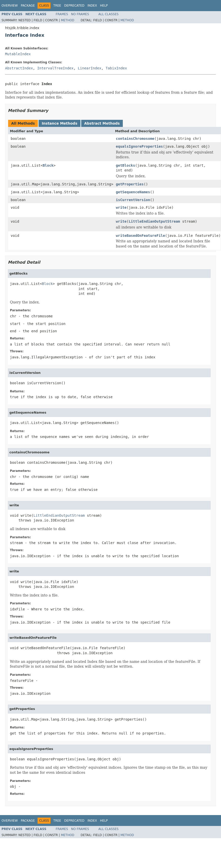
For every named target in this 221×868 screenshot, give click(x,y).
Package (28, 6)
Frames (62, 14)
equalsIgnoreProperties (139, 146)
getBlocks (126, 165)
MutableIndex (18, 54)
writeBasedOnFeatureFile (141, 236)
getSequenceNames (133, 192)
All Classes (108, 14)
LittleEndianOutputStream (154, 221)
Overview (10, 6)
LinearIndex (90, 68)
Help (104, 6)
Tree (57, 6)
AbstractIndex (19, 68)
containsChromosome (135, 139)
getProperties (130, 184)
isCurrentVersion (133, 200)
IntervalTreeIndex (55, 68)
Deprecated (74, 6)
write (121, 207)
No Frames (80, 14)
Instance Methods (59, 123)
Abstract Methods (102, 123)
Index (92, 6)
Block (48, 165)
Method (68, 20)
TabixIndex (116, 68)
